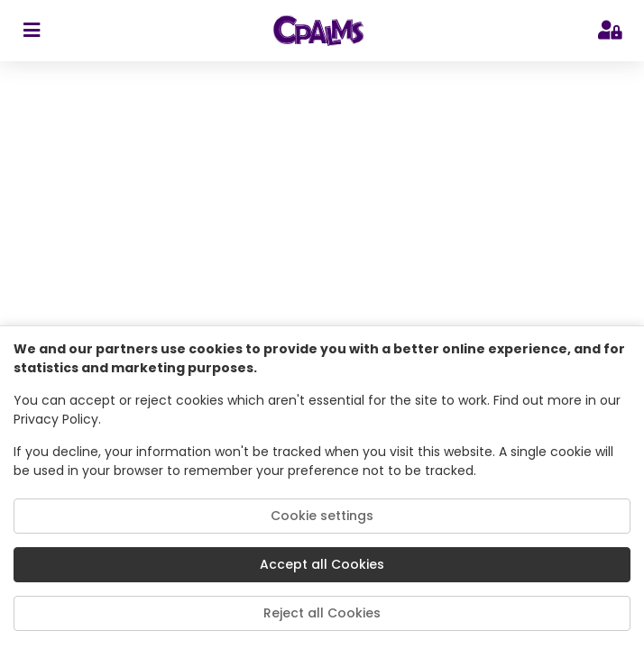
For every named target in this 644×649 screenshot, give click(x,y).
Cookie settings (322, 516)
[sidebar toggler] (31, 31)
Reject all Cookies (322, 613)
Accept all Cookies (322, 564)
